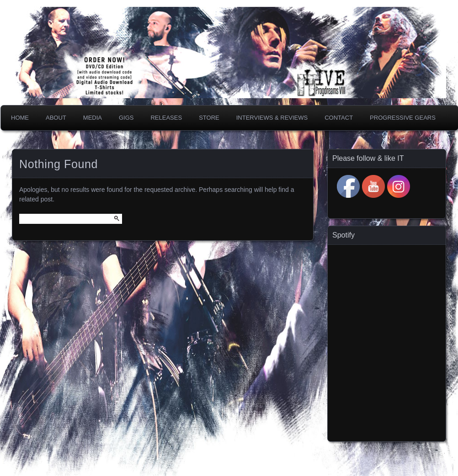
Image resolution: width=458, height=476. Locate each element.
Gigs (126, 118)
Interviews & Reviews (272, 118)
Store (209, 118)
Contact (339, 118)
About (56, 118)
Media (93, 118)
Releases (166, 118)
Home (20, 118)
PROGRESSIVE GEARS (403, 118)
